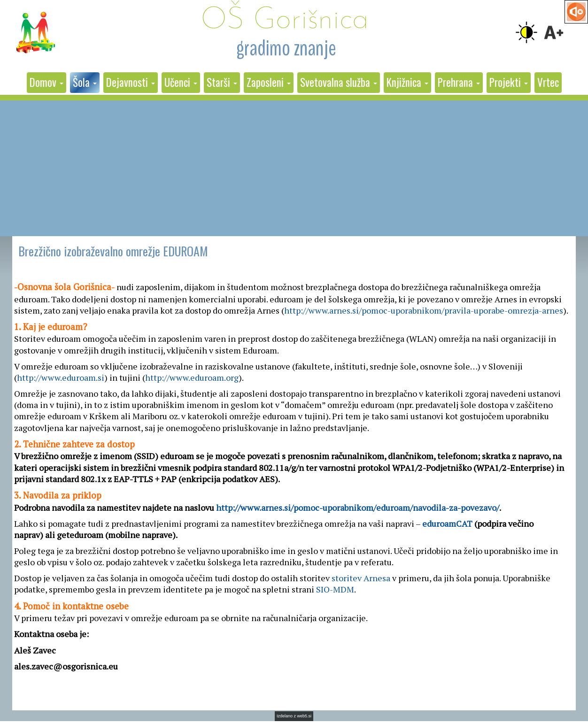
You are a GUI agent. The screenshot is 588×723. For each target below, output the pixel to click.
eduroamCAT (447, 523)
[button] (46, 83)
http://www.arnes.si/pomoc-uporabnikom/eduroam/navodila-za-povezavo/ (358, 508)
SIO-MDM (335, 589)
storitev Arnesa (361, 578)
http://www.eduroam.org (192, 377)
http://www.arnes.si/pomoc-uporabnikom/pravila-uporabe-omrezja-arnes (424, 310)
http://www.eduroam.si (61, 377)
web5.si (305, 716)
